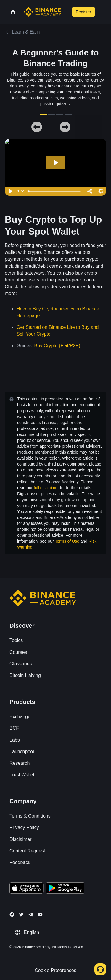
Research (20, 763)
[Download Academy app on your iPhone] (26, 889)
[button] (102, 12)
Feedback (20, 862)
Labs (15, 740)
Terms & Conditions (30, 816)
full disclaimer (46, 488)
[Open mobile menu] (102, 12)
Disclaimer (21, 839)
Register (83, 12)
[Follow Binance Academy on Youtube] (40, 915)
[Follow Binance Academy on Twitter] (21, 914)
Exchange (20, 717)
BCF (14, 728)
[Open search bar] (65, 12)
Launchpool (22, 752)
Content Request (27, 851)
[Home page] (42, 12)
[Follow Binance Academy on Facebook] (12, 914)
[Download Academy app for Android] (65, 889)
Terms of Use (67, 541)
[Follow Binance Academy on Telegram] (31, 914)
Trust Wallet (22, 775)
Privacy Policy (24, 827)
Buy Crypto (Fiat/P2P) (57, 346)
